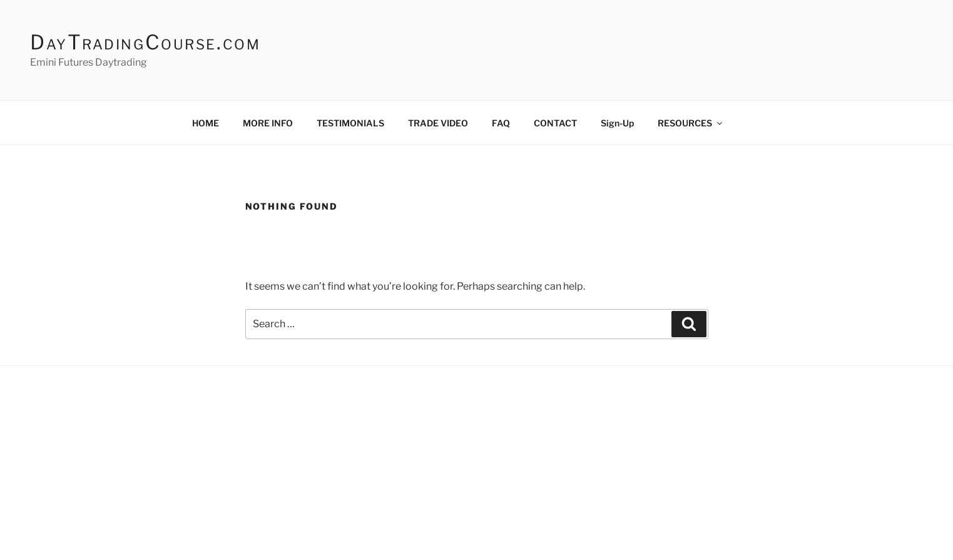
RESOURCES (691, 123)
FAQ (501, 123)
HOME (206, 123)
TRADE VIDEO (438, 123)
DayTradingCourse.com (145, 42)
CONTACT (555, 123)
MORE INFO (268, 123)
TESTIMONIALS (350, 123)
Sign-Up (617, 123)
